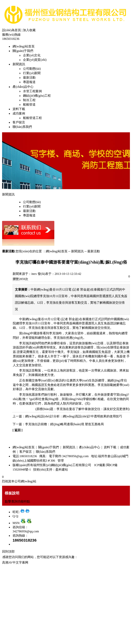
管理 (61, 461)
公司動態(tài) (32, 69)
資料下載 (19, 109)
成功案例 (19, 113)
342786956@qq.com (26, 531)
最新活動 (29, 78)
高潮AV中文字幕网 (15, 563)
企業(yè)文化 (32, 55)
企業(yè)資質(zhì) (35, 60)
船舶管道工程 (32, 118)
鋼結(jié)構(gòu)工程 (37, 96)
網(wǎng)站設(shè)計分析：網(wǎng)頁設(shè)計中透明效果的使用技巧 (74, 416)
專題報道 (29, 82)
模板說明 (12, 493)
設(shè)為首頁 (12, 30)
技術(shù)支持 (43, 470)
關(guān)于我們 (23, 51)
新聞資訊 (19, 64)
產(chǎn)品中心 (23, 87)
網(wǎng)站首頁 (24, 46)
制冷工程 (29, 100)
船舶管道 (29, 105)
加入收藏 (29, 30)
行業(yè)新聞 (32, 73)
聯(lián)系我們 (22, 127)
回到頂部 (8, 552)
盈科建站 (62, 470)
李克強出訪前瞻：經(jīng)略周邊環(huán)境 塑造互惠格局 (64, 424)
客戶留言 (19, 122)
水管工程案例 (32, 91)
